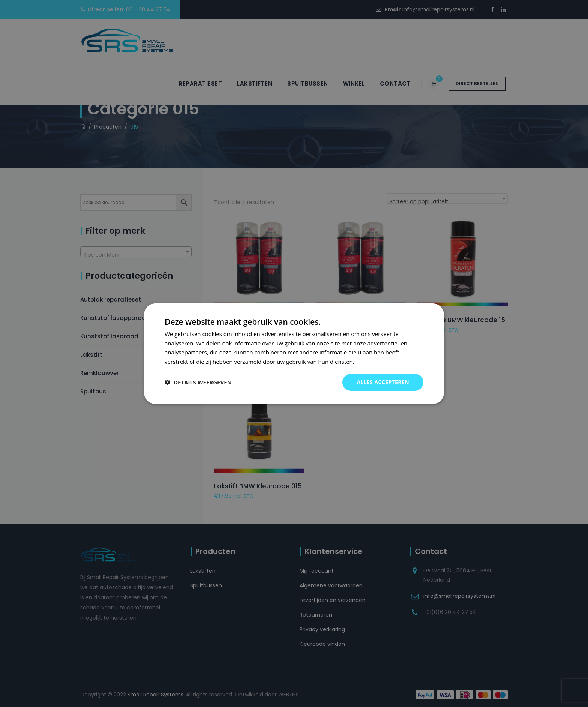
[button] (198, 382)
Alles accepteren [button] (383, 382)
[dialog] (294, 353)
